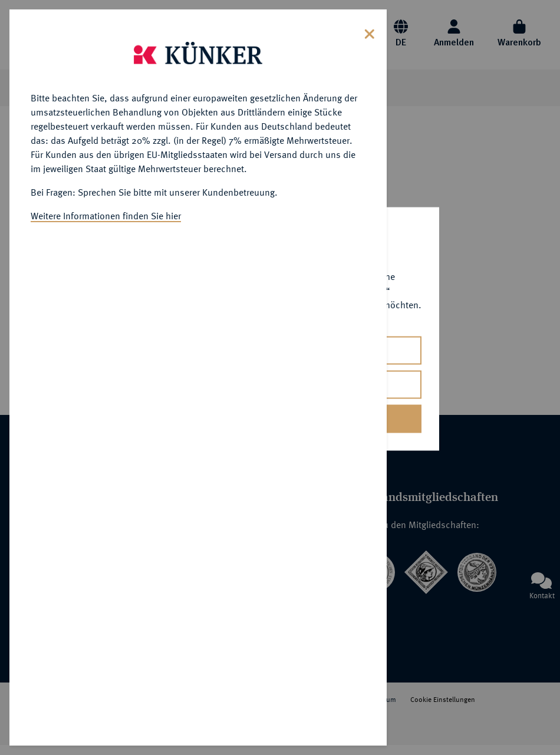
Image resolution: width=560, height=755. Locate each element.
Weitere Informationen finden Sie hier (106, 216)
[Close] (370, 33)
